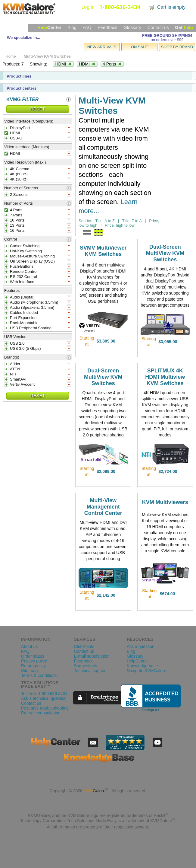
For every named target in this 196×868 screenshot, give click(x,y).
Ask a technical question (44, 698)
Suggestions (85, 666)
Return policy (33, 666)
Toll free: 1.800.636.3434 (44, 694)
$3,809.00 (106, 341)
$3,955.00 (168, 342)
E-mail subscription (92, 656)
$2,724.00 (168, 471)
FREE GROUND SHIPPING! (167, 35)
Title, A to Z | (107, 221)
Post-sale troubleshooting (45, 708)
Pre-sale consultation (41, 713)
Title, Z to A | (134, 221)
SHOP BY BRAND (177, 47)
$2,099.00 (106, 471)
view (123, 341)
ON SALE (139, 47)
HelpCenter (137, 661)
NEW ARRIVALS (102, 47)
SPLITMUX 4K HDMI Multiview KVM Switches (165, 377)
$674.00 (168, 594)
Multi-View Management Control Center (103, 507)
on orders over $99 (167, 40)
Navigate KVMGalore (147, 671)
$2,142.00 (106, 595)
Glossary (132, 27)
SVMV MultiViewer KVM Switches (103, 251)
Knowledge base (142, 666)
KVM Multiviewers (165, 502)
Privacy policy (34, 661)
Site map (29, 671)
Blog (72, 27)
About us (29, 646)
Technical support (90, 671)
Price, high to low (120, 225)
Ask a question (141, 646)
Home (11, 56)
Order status (33, 656)
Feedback (107, 27)
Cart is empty (171, 7)
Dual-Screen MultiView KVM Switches (165, 253)
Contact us (158, 27)
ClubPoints (84, 646)
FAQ (87, 27)
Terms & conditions (39, 675)
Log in (88, 7)
